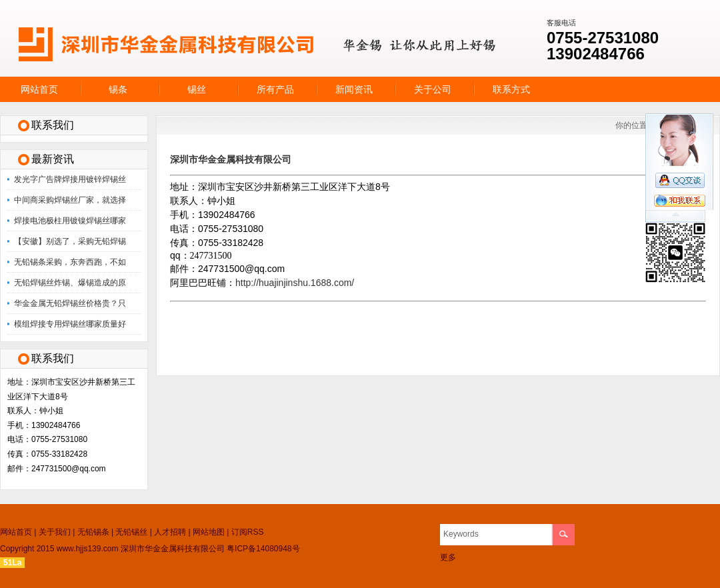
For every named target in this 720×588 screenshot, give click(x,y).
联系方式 (511, 89)
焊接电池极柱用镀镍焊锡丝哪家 (70, 221)
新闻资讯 (354, 89)
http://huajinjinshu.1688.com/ (295, 283)
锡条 (118, 89)
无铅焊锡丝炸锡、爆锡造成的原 (70, 283)
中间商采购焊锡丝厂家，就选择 (70, 200)
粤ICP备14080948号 (263, 549)
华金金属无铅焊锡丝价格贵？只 (70, 303)
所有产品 (275, 89)
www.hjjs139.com (88, 549)
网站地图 (209, 532)
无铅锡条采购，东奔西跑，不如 (70, 262)
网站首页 (39, 89)
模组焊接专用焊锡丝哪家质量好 (70, 324)
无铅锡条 (93, 532)
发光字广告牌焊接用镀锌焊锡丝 (70, 179)
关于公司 (433, 89)
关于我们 (55, 532)
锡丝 (197, 89)
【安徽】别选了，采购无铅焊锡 (70, 241)
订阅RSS (248, 532)
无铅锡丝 (131, 532)
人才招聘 (170, 532)
